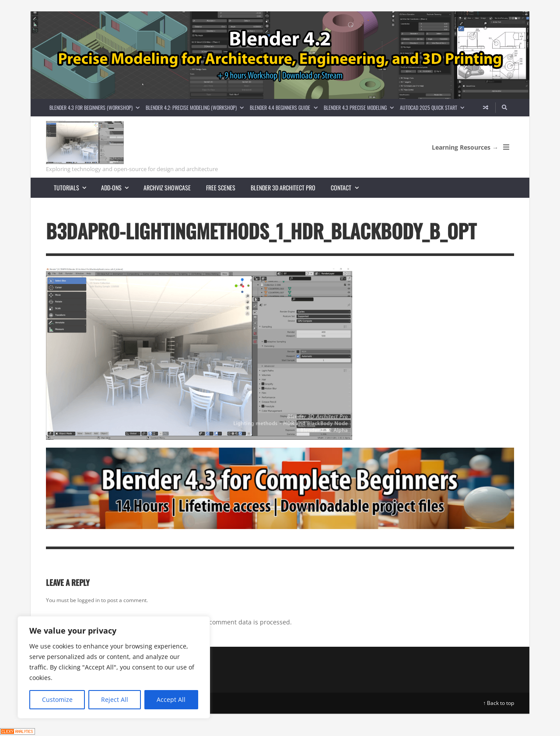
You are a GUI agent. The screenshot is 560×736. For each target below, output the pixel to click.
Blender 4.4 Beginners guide (285, 107)
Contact (348, 188)
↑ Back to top (499, 703)
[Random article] (486, 108)
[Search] (505, 108)
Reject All (115, 699)
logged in (89, 600)
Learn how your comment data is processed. (227, 622)
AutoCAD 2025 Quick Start (434, 107)
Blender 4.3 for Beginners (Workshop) (96, 107)
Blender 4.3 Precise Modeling (360, 107)
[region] (114, 667)
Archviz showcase (167, 188)
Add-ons (119, 188)
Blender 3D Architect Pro (283, 188)
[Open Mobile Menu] (506, 147)
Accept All (171, 699)
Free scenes (221, 188)
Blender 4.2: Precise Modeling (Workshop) (196, 107)
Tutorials (74, 188)
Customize (57, 699)
